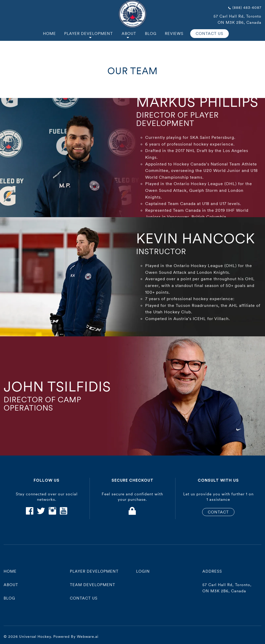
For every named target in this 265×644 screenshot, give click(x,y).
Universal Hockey (35, 637)
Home (49, 33)
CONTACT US (209, 33)
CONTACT (218, 512)
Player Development (89, 33)
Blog (151, 33)
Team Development (93, 585)
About (129, 33)
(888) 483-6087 (247, 7)
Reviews (174, 33)
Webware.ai (88, 637)
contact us (84, 598)
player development (94, 571)
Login (143, 571)
